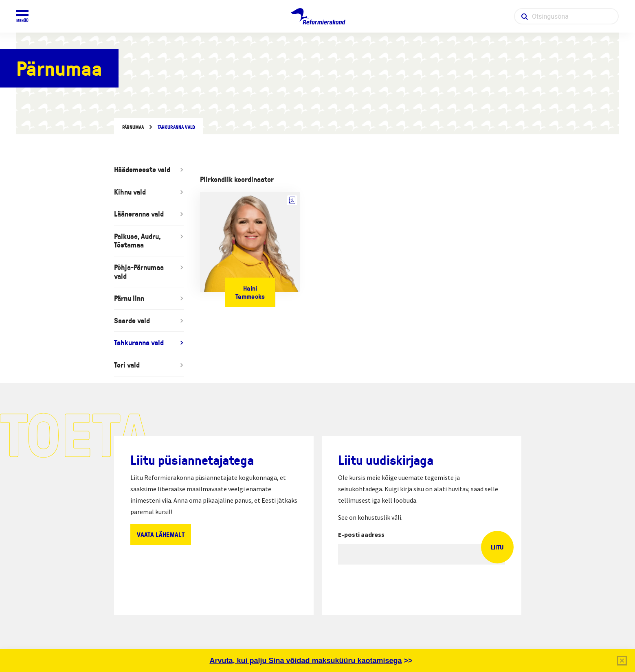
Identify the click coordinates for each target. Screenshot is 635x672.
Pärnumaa (133, 127)
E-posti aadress (361, 534)
